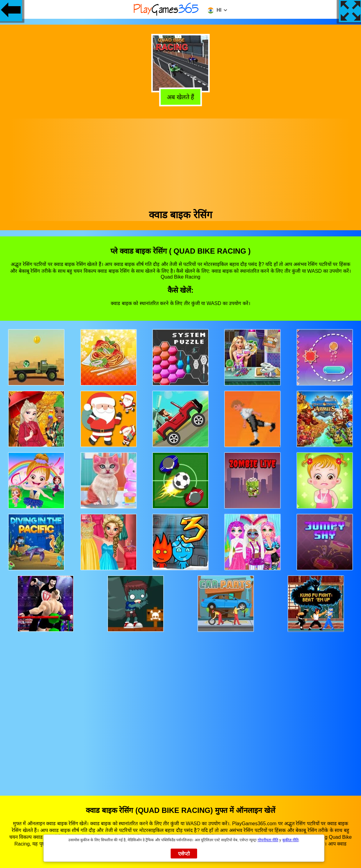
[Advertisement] (181, 162)
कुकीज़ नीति (290, 840)
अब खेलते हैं (181, 97)
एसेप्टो (184, 854)
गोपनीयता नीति (268, 840)
